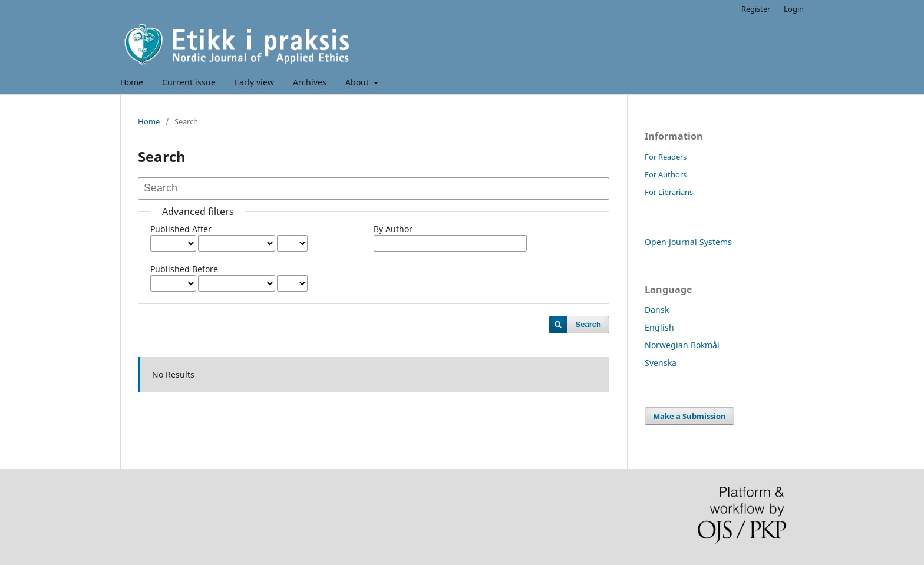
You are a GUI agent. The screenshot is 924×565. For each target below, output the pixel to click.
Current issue (189, 82)
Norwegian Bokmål (682, 345)
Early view (254, 82)
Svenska (661, 363)
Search (588, 324)
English (659, 327)
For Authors (666, 174)
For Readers (666, 157)
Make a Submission (689, 416)
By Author (393, 229)
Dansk (657, 310)
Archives (310, 82)
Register (756, 9)
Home (132, 82)
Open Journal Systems (688, 242)
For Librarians (669, 192)
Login (794, 9)
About (358, 82)
